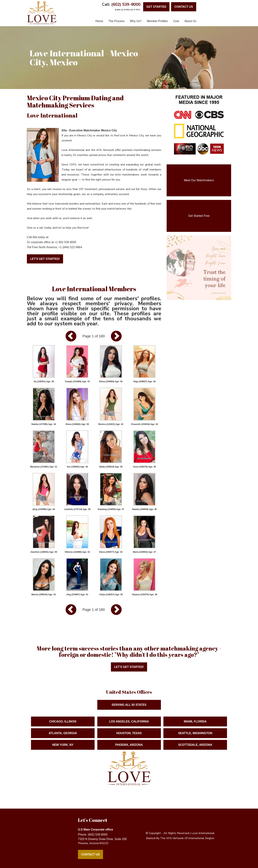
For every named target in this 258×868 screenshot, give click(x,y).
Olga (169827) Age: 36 (144, 382)
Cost (176, 21)
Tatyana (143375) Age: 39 (144, 595)
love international (203, 833)
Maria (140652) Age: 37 (144, 552)
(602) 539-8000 (126, 4)
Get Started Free (199, 216)
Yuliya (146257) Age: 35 (111, 595)
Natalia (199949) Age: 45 (144, 509)
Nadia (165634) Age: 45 (111, 467)
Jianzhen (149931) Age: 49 (44, 552)
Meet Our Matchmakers (199, 180)
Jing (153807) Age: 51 (77, 595)
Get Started (156, 7)
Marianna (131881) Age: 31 (44, 467)
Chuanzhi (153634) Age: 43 (144, 424)
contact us (184, 7)
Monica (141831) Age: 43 (111, 424)
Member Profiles (157, 21)
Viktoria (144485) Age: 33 (77, 552)
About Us (190, 21)
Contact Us (90, 854)
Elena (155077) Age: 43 (111, 552)
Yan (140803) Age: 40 (77, 467)
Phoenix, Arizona (129, 755)
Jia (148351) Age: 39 (44, 382)
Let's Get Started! (45, 259)
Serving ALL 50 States (129, 715)
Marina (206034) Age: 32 (44, 595)
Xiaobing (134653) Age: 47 (111, 509)
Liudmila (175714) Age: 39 (77, 509)
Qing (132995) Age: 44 (44, 509)
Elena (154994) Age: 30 (111, 382)
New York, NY (63, 755)
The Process (116, 21)
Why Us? (136, 21)
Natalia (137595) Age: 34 (44, 424)
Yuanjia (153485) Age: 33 (77, 382)
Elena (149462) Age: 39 (77, 424)
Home (99, 21)
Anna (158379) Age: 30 (144, 467)
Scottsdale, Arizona (195, 755)
